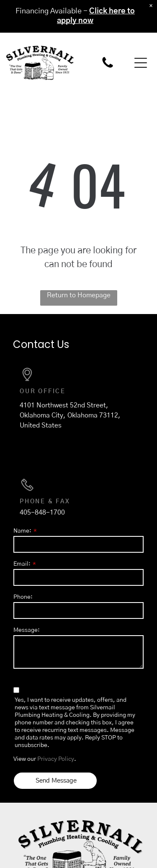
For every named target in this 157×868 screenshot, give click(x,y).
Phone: (23, 597)
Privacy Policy (56, 759)
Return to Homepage (79, 295)
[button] (141, 63)
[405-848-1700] (108, 67)
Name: (22, 531)
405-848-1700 (42, 513)
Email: (22, 564)
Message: (27, 630)
